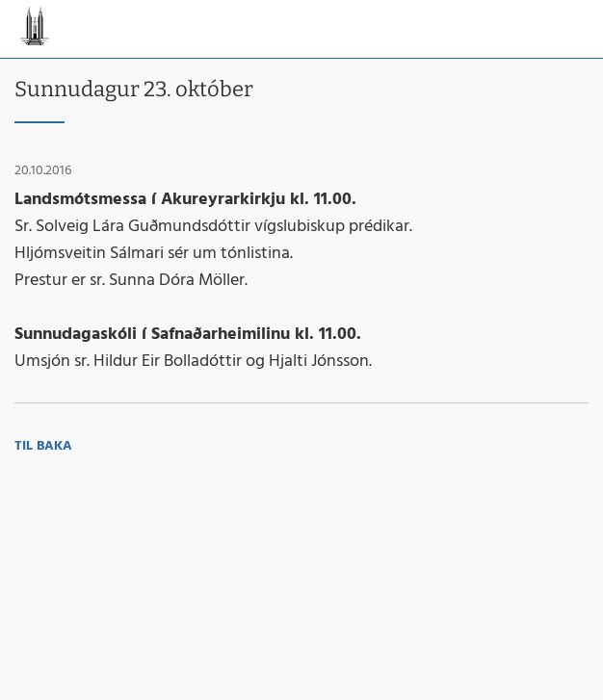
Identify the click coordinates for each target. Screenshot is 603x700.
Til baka (43, 446)
